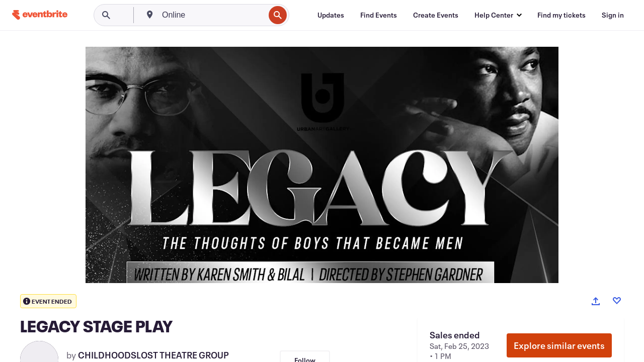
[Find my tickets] (561, 15)
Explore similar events (559, 345)
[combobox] (212, 15)
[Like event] (617, 301)
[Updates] (331, 15)
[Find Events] (379, 15)
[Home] (40, 15)
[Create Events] (436, 15)
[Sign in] (613, 15)
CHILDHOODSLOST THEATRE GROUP (153, 355)
